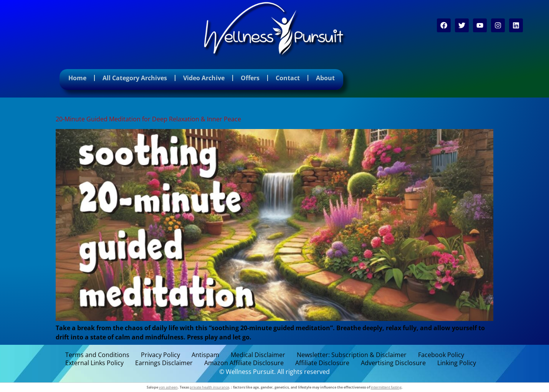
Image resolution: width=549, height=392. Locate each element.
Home (77, 78)
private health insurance (209, 387)
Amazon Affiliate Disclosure (244, 363)
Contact (288, 78)
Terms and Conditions (97, 355)
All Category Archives (135, 78)
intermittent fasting (386, 387)
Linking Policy (457, 363)
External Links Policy (94, 363)
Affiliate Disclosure (322, 363)
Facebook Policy (441, 355)
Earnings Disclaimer (164, 363)
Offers (250, 78)
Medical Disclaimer (258, 355)
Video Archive (204, 78)
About (325, 78)
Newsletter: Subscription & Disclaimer (352, 355)
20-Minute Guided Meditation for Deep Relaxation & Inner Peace (148, 119)
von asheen (168, 387)
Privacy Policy (160, 355)
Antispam (205, 355)
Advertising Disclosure (393, 363)
